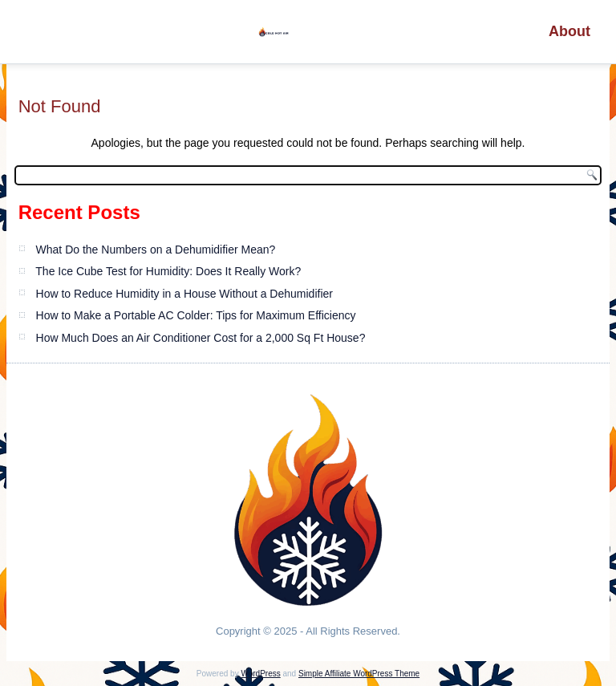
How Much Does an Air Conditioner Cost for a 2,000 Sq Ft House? (201, 338)
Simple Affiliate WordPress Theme (359, 674)
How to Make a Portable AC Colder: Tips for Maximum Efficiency (196, 315)
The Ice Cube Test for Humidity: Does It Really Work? (168, 271)
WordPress (260, 674)
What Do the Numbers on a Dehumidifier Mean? (156, 250)
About (569, 31)
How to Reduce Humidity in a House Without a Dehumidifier (184, 294)
